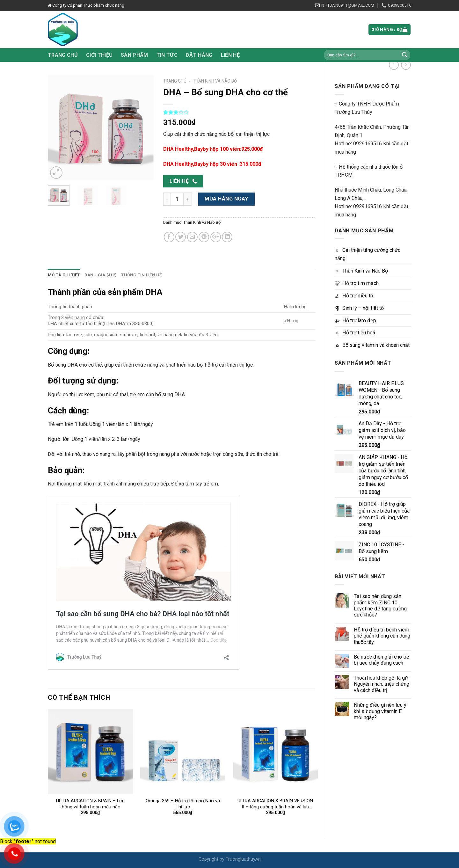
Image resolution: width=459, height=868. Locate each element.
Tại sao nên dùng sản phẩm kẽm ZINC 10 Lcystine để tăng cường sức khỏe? (380, 605)
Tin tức (167, 55)
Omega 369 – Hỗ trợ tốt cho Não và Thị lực (183, 804)
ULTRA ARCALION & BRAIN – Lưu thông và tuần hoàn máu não (90, 804)
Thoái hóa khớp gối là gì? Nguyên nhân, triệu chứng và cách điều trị (382, 684)
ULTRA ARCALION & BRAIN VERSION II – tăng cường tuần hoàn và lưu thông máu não (275, 804)
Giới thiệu (99, 55)
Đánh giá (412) (101, 275)
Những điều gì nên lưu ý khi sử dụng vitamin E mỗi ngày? (380, 711)
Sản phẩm (135, 55)
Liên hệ (230, 55)
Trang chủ (63, 55)
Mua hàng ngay (226, 199)
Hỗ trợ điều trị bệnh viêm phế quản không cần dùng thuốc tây (382, 636)
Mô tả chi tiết (64, 275)
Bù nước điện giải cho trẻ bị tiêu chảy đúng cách (382, 660)
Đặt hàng (199, 55)
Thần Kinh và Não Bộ (215, 81)
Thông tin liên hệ (141, 275)
